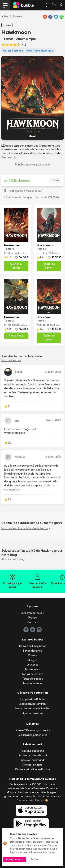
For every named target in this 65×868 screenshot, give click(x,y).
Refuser (35, 859)
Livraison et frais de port (32, 755)
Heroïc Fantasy (13, 16)
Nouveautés (33, 669)
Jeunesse (32, 665)
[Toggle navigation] (5, 5)
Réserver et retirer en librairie (32, 769)
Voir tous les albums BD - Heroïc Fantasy (26, 528)
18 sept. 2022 (53, 457)
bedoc (19, 372)
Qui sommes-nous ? (32, 613)
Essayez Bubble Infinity (32, 704)
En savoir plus (10, 157)
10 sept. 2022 (53, 372)
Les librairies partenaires (32, 735)
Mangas (32, 660)
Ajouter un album (32, 713)
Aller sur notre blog (13, 559)
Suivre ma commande (33, 760)
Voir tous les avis (11, 360)
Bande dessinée (32, 651)
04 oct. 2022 (53, 420)
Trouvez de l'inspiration (32, 646)
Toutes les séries (32, 679)
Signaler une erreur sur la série (32, 164)
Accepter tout (15, 859)
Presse (33, 618)
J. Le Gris (26, 253)
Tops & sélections (33, 674)
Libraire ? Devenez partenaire (33, 730)
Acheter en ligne (32, 765)
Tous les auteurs (32, 683)
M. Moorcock (12, 253)
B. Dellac (42, 253)
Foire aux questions (32, 751)
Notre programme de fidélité (32, 708)
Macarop (20, 457)
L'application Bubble (33, 699)
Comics (33, 655)
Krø (17, 420)
